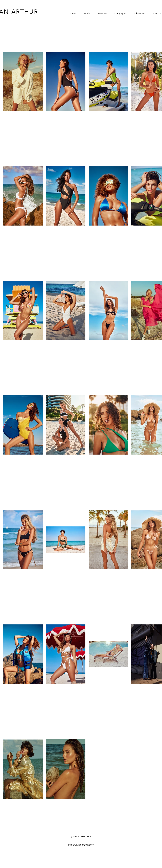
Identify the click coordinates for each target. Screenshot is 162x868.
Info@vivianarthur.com (81, 845)
